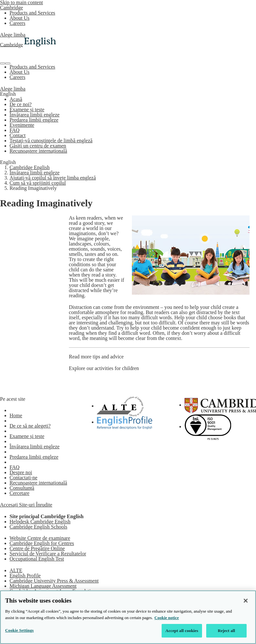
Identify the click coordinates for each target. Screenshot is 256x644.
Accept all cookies (182, 631)
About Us (20, 18)
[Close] (246, 601)
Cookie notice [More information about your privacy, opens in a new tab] (167, 618)
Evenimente (22, 125)
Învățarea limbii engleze (35, 115)
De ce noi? (21, 104)
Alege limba (13, 35)
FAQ (15, 130)
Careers (18, 23)
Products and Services (32, 13)
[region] (128, 617)
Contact (18, 135)
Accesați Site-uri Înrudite (26, 505)
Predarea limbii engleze (34, 120)
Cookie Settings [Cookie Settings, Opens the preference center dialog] (19, 630)
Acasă (16, 99)
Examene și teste (27, 109)
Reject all (227, 631)
